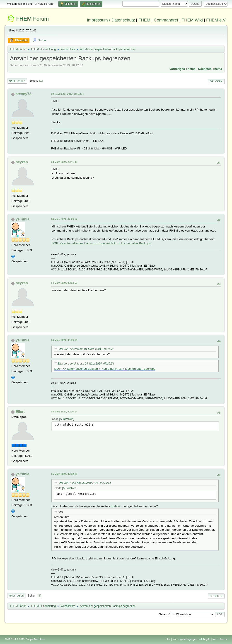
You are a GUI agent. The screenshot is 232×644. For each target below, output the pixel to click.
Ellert (20, 412)
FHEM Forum (32, 19)
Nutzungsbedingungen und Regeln (191, 639)
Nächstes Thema (210, 69)
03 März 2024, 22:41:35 (64, 162)
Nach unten (17, 81)
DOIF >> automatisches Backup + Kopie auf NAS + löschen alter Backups (101, 243)
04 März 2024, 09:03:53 (64, 283)
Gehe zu (164, 614)
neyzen (22, 162)
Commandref (166, 20)
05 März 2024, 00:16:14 (64, 412)
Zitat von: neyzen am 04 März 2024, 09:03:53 (85, 349)
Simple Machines (35, 639)
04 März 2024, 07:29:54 (64, 219)
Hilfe (168, 639)
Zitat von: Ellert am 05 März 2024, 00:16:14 (84, 483)
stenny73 (23, 94)
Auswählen (67, 419)
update (115, 506)
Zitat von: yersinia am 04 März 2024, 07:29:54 (86, 364)
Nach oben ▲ (220, 639)
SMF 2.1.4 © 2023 (14, 639)
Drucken (216, 81)
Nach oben (16, 596)
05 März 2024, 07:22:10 (64, 474)
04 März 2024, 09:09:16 (64, 340)
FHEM (144, 20)
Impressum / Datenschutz (111, 20)
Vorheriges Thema (182, 69)
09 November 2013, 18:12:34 (67, 94)
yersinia (22, 219)
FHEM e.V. (216, 20)
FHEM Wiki (192, 20)
